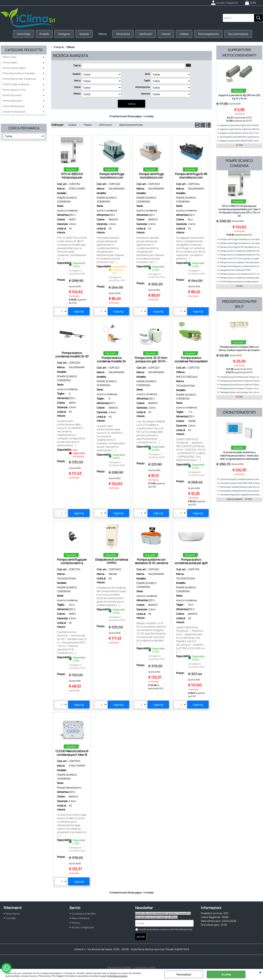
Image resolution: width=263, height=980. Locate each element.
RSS (241, 145)
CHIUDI (260, 973)
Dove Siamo (13, 914)
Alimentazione (143, 87)
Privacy (76, 923)
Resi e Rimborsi (81, 918)
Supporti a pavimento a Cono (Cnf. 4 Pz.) (240, 133)
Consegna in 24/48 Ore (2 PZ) (196, 474)
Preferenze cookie (145, 967)
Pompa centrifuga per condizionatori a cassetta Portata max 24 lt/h (72, 565)
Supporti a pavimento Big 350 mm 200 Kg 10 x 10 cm (239, 97)
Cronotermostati (239, 412)
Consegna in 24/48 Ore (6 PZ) (157, 456)
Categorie (64, 34)
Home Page (23, 34)
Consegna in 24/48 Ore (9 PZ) (117, 464)
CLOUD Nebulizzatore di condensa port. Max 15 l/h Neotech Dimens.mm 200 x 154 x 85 (72, 756)
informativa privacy (183, 929)
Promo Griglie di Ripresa (16, 84)
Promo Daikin (10, 62)
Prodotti (44, 34)
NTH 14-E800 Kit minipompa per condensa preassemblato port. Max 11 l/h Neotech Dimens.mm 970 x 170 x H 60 (239, 211)
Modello (77, 74)
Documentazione (238, 34)
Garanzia (145, 94)
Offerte (102, 34)
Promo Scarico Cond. (14, 90)
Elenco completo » (235, 499)
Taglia (147, 80)
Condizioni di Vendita (84, 914)
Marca (77, 80)
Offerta (77, 94)
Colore (77, 87)
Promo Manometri (13, 101)
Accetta (226, 974)
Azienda (84, 34)
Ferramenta (123, 34)
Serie (147, 74)
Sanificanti (146, 34)
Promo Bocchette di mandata (19, 73)
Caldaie (184, 34)
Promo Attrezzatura (14, 106)
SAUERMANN (117, 188)
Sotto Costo (9, 57)
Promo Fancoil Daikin (14, 68)
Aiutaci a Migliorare (83, 927)
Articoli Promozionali (14, 112)
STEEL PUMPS (77, 188)
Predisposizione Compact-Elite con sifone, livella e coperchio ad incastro (239, 348)
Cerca (77, 65)
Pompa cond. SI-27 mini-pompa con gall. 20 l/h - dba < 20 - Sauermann (151, 361)
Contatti (11, 918)
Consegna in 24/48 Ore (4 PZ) (157, 276)
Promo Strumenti (12, 95)
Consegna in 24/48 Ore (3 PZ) (77, 272)
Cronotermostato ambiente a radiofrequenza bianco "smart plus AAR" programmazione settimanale (239, 456)
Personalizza (184, 974)
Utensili (166, 34)
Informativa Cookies (118, 976)
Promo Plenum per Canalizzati (19, 79)
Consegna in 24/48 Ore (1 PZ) (117, 279)
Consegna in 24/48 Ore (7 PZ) (156, 657)
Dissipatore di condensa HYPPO (112, 561)
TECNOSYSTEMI (185, 386)
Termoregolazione (208, 34)
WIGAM (113, 574)
